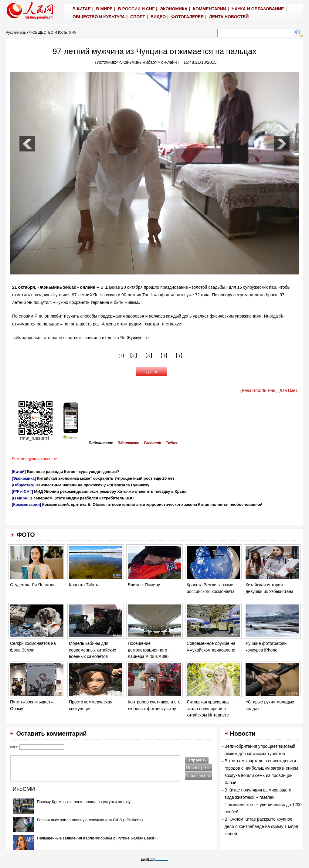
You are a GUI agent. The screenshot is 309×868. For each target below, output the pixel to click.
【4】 (164, 355)
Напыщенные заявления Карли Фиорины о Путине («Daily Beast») (97, 838)
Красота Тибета (84, 585)
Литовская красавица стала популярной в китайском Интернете (208, 708)
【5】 (179, 355)
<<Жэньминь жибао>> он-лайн (146, 62)
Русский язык (17, 32)
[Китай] (19, 472)
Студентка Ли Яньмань (33, 585)
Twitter (172, 443)
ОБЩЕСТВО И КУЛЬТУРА (54, 32)
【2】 (134, 355)
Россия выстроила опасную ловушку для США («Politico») (90, 820)
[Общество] (23, 485)
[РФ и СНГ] (22, 491)
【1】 (121, 356)
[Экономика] (24, 478)
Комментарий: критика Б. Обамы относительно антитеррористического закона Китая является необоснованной (152, 504)
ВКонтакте (129, 443)
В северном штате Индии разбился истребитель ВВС (82, 498)
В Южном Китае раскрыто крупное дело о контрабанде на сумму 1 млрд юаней (261, 826)
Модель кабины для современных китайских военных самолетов (93, 650)
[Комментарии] (26, 504)
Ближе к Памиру (144, 585)
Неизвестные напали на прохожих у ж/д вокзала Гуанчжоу (92, 485)
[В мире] (20, 498)
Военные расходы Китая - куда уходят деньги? (73, 472)
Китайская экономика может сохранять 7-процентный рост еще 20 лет (106, 478)
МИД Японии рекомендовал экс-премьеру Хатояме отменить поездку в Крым (110, 491)
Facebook (152, 443)
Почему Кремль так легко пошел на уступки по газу (84, 802)
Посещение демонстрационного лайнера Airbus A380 (148, 650)
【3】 (149, 355)
